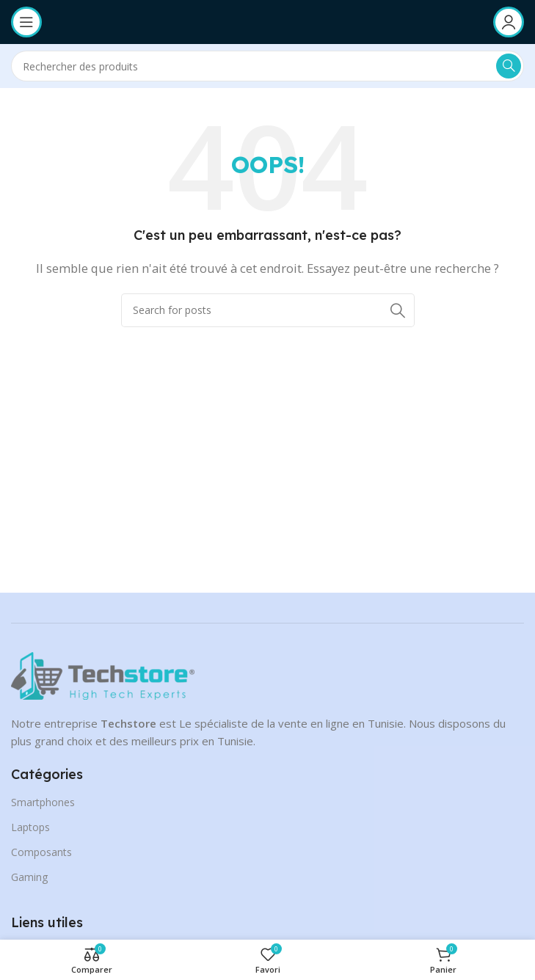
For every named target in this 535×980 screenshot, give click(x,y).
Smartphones (43, 802)
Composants (41, 852)
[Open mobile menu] (26, 22)
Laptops (30, 827)
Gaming (29, 877)
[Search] (267, 66)
